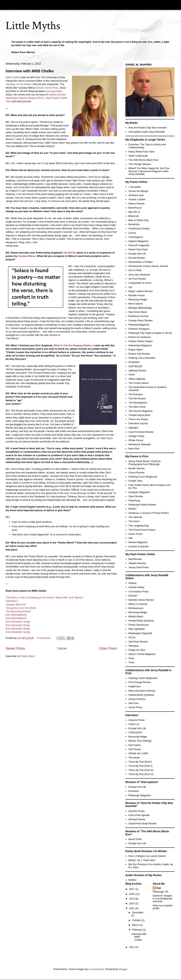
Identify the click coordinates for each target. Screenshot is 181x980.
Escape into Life (137, 254)
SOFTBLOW (135, 366)
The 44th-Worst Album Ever (143, 160)
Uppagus (133, 428)
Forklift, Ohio (135, 481)
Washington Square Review (21, 98)
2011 (132, 947)
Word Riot (134, 449)
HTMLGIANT (135, 732)
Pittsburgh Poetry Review (142, 505)
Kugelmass (134, 686)
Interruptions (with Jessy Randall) (146, 132)
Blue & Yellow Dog (138, 220)
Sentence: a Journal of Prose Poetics (149, 513)
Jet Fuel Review (137, 279)
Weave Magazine (138, 542)
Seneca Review (137, 699)
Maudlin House (137, 295)
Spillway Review (137, 371)
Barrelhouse (135, 208)
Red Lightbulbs (137, 629)
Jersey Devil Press (139, 567)
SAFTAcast (135, 749)
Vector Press (135, 534)
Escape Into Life (137, 728)
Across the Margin (138, 191)
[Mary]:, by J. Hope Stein (142, 860)
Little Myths (33, 26)
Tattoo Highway (137, 379)
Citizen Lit (134, 724)
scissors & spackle (138, 546)
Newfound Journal (138, 316)
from (16, 615)
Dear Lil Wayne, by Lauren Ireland (147, 856)
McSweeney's (136, 608)
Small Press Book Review (142, 823)
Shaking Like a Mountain (142, 358)
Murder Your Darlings (140, 741)
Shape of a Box (137, 650)
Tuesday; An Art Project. (19, 84)
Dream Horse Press (48, 88)
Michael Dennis (137, 819)
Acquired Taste (137, 720)
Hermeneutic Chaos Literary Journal (148, 266)
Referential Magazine (140, 345)
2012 (132, 908)
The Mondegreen (138, 403)
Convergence (136, 237)
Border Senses (137, 468)
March (136, 925)
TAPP (132, 375)
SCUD (132, 637)
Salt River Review (138, 642)
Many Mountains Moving (142, 691)
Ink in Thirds (135, 270)
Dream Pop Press (138, 249)
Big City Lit (134, 212)
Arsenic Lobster (137, 199)
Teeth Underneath (138, 156)
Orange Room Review (140, 320)
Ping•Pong (134, 500)
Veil (130, 538)
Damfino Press (136, 811)
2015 (132, 899)
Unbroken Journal (138, 423)
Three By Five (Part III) (141, 770)
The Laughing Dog (138, 526)
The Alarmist (135, 517)
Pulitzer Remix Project (140, 341)
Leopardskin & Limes (140, 283)
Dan (159, 888)
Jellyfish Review (137, 563)
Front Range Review (140, 682)
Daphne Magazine (138, 241)
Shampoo (134, 646)
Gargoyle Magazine (139, 492)
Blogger (123, 969)
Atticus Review (136, 204)
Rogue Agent (135, 350)
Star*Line (133, 703)
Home (62, 648)
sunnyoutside (55, 91)
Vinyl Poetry (52, 98)
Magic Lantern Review (141, 291)
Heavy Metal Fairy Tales (141, 152)
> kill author (135, 187)
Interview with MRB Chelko (30, 71)
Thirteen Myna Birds (139, 415)
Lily (130, 287)
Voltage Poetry (136, 436)
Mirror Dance (135, 304)
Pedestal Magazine (139, 325)
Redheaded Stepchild (140, 633)
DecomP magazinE (139, 245)
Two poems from (21, 608)
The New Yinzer (137, 407)
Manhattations (19, 618)
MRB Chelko (13, 77)
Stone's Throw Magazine (142, 654)
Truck (131, 662)
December (138, 912)
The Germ (134, 521)
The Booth (134, 758)
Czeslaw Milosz (27, 256)
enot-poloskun (96, 969)
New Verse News (138, 312)
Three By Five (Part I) (140, 762)
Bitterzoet (134, 216)
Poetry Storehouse (139, 625)
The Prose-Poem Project (142, 530)
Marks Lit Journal (138, 604)
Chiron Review (136, 473)
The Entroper (136, 394)
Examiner (134, 791)
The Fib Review (137, 398)
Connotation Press (138, 592)
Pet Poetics (135, 745)
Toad (131, 658)
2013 (132, 903)
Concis (132, 233)
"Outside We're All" (16, 605)
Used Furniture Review (141, 432)
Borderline (134, 224)
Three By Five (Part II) (140, 766)
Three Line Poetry (138, 419)
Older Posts (108, 648)
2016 (132, 894)
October (137, 920)
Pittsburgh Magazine (140, 795)
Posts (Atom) (28, 656)
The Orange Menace (140, 164)
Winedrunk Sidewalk (140, 444)
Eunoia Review (137, 258)
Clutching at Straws (139, 228)
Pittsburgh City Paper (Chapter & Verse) (150, 333)
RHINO (132, 509)
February (137, 930)
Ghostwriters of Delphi (140, 262)
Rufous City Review (139, 354)
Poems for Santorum (140, 337)
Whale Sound (136, 440)
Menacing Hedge (138, 299)
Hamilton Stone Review (141, 600)
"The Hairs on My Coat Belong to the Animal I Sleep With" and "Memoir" (45, 598)
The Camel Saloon (139, 383)
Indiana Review (57, 95)
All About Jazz (136, 195)
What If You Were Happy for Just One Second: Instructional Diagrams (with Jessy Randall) (149, 171)
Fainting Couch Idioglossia (143, 477)
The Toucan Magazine (140, 411)
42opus (132, 583)
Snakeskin (134, 362)
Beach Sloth (135, 839)
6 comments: (44, 638)
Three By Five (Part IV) (141, 774)
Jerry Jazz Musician (139, 275)
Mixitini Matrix (136, 616)
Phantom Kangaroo (139, 329)
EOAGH (133, 596)
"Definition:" (12, 601)
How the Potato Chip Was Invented (147, 128)
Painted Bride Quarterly (141, 621)
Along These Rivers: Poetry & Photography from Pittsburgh (144, 463)
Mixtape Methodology (140, 308)
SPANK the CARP (138, 753)
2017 (132, 889)
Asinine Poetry (136, 587)
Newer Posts (15, 648)
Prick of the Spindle (139, 815)
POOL (41, 98)
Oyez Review (136, 496)
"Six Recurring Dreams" (18, 611)
